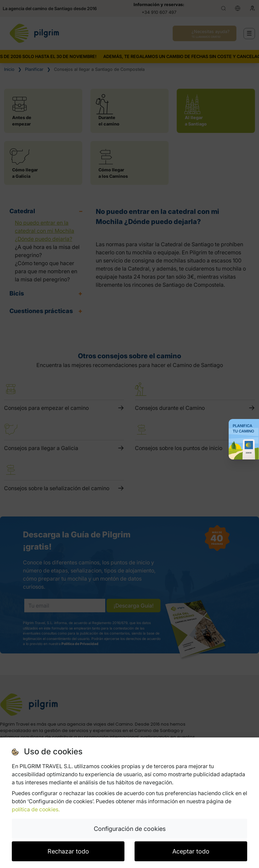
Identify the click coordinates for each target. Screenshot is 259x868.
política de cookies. (36, 809)
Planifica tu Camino (243, 428)
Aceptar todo (191, 851)
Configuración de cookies (130, 829)
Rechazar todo (68, 851)
